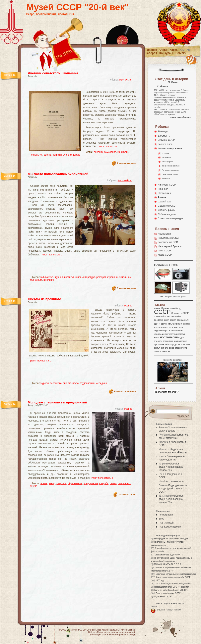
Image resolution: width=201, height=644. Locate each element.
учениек (67, 155)
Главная (151, 50)
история (173, 331)
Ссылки (181, 53)
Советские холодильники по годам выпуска (176, 574)
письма (67, 383)
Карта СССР (165, 255)
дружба (186, 324)
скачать (164, 348)
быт (173, 316)
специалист (124, 483)
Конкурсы (166, 53)
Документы (164, 136)
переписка (56, 383)
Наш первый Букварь (170, 246)
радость (176, 344)
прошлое (159, 344)
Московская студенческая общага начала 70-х (171, 467)
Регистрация (166, 515)
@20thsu (161, 610)
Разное (128, 306)
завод (52, 483)
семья (113, 483)
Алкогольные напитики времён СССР (173, 577)
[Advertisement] (77, 87)
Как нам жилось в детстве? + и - (169, 555)
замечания (110, 152)
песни (166, 341)
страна (178, 348)
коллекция (159, 334)
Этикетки (166, 178)
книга (78, 277)
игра (171, 327)
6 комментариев (127, 288)
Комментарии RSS (118, 635)
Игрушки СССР (166, 140)
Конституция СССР (169, 242)
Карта (174, 50)
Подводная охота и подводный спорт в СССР (173, 489)
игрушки (158, 331)
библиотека (47, 277)
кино (181, 331)
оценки (48, 155)
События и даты (167, 214)
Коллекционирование (170, 148)
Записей (166, 523)
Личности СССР (167, 185)
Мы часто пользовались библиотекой (58, 174)
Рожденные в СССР (169, 238)
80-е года (163, 132)
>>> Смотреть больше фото (173, 297)
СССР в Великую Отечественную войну (173, 584)
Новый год (175, 308)
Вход (161, 519)
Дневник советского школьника (53, 73)
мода (157, 338)
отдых (181, 338)
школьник (49, 280)
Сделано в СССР (167, 206)
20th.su (92, 632)
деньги (186, 320)
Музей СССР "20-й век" (78, 7)
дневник (98, 152)
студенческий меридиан (93, 383)
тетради (57, 155)
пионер (173, 341)
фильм (158, 351)
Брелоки (165, 153)
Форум (185, 50)
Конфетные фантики (171, 166)
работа (168, 344)
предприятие (91, 483)
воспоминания (162, 320)
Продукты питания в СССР (168, 593)
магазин (181, 334)
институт (69, 277)
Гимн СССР (164, 251)
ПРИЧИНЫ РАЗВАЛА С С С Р (167, 564)
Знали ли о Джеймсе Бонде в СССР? (171, 590)
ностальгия (36, 155)
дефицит (178, 324)
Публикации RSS (97, 635)
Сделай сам (165, 202)
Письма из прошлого (45, 299)
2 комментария (127, 495)
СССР (33, 486)
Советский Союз (162, 316)
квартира (62, 483)
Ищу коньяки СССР (163, 597)
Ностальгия (126, 80)
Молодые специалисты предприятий (57, 402)
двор (179, 320)
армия (44, 483)
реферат (101, 277)
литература (89, 277)
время (173, 320)
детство (167, 323)
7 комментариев (127, 163)
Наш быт (163, 189)
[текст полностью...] (109, 147)
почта (76, 383)
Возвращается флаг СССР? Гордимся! (171, 587)
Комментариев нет (125, 392)
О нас (163, 50)
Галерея (151, 53)
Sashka (131, 630)
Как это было (125, 181)
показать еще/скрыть (180, 117)
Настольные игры (174, 481)
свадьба (104, 483)
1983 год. (160, 580)
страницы (113, 277)
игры (165, 331)
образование (75, 483)
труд (185, 348)
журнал (59, 277)
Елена (162, 428)
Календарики (167, 162)
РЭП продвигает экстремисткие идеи (171, 539)
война (178, 316)
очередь (158, 341)
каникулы (123, 152)
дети (157, 323)
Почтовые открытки (170, 170)
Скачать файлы (167, 210)
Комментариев (170, 527)
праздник (182, 341)
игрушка (179, 327)
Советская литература (170, 218)
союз (172, 348)
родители (185, 344)
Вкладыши (166, 157)
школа (77, 155)
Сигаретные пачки (170, 174)
